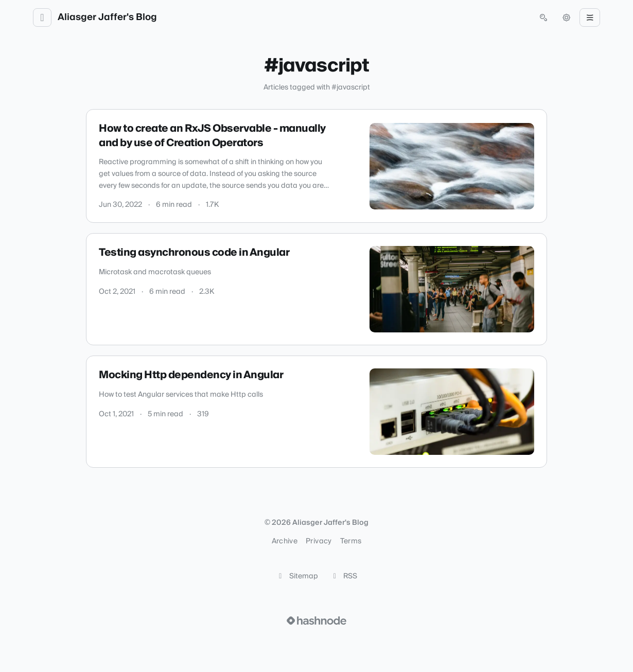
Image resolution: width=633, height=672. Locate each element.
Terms (351, 541)
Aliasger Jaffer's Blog (107, 17)
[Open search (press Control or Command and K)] (543, 17)
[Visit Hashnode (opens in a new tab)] (316, 621)
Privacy (319, 541)
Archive (285, 541)
